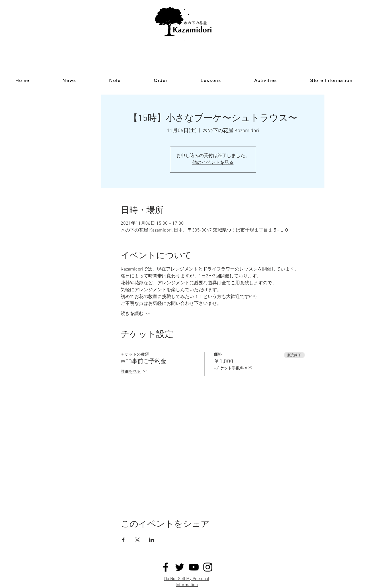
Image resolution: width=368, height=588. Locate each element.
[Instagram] (208, 567)
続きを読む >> (135, 314)
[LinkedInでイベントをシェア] (151, 540)
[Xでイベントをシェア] (137, 540)
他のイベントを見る (213, 163)
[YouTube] (194, 567)
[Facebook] (166, 567)
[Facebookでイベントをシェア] (123, 540)
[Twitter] (180, 567)
